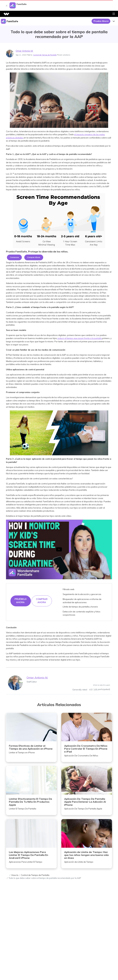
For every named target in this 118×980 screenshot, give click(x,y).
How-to (15, 875)
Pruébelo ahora (21, 601)
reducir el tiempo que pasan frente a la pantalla (80, 338)
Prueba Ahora (101, 21)
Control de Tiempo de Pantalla (45, 55)
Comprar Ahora (34, 257)
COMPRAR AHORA (42, 601)
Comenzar (14, 257)
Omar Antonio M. (24, 51)
